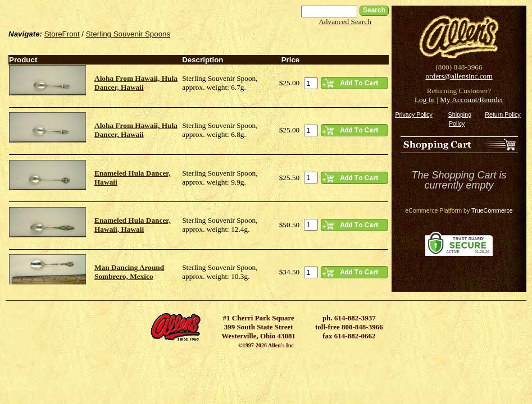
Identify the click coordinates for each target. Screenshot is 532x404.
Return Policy (503, 114)
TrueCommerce (492, 210)
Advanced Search (345, 22)
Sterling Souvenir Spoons (128, 34)
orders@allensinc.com (459, 76)
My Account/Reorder (472, 100)
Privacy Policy (413, 114)
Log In (425, 100)
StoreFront (62, 34)
